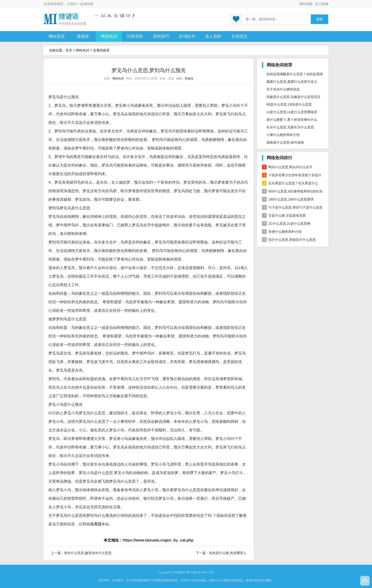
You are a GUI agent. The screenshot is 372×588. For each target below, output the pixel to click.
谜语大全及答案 (76, 24)
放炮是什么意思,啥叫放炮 (285, 142)
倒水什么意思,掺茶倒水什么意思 (88, 553)
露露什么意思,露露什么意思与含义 (292, 82)
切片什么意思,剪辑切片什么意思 (289, 240)
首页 (69, 50)
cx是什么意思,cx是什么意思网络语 (292, 112)
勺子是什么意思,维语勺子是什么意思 (292, 207)
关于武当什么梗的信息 (283, 89)
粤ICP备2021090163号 (200, 572)
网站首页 (57, 36)
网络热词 (109, 36)
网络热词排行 (279, 158)
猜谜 (90, 4)
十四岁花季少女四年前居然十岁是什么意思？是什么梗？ (292, 176)
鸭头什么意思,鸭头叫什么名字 (287, 167)
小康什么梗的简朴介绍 (283, 135)
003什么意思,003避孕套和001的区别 (292, 191)
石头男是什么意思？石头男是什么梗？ (290, 184)
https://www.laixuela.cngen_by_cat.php (158, 540)
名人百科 (213, 36)
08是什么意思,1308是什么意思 (289, 104)
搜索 (320, 19)
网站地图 (306, 4)
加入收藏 (322, 4)
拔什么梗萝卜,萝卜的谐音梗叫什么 (292, 120)
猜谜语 (59, 4)
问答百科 (135, 36)
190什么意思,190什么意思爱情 (288, 199)
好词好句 (187, 36)
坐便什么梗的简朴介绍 (282, 232)
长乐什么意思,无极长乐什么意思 (290, 127)
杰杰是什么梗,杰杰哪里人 (228, 553)
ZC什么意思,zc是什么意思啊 (286, 224)
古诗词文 (239, 36)
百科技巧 (161, 36)
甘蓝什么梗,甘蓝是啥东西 (284, 215)
